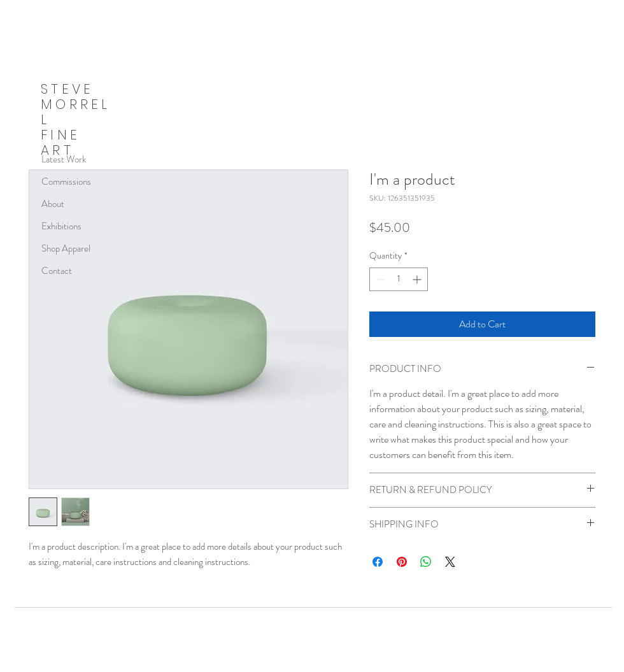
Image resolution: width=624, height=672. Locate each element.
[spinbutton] (399, 279)
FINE (60, 135)
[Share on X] (450, 562)
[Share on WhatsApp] (426, 562)
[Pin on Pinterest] (402, 562)
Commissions (66, 182)
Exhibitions (61, 226)
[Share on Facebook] (378, 562)
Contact (57, 271)
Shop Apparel (66, 248)
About (53, 204)
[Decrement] (379, 279)
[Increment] (418, 279)
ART (57, 150)
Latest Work (64, 159)
